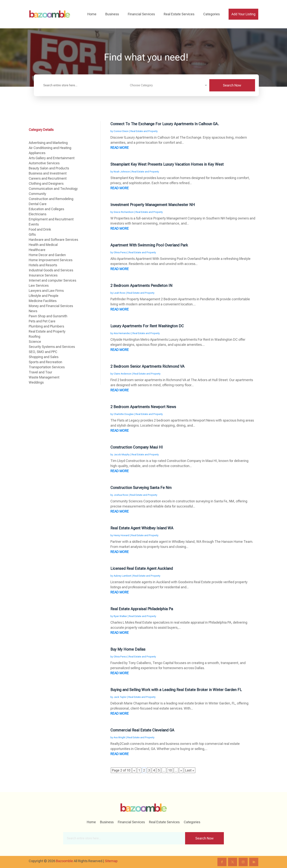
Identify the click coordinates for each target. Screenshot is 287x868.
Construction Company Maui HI (137, 447)
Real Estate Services (179, 14)
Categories (211, 14)
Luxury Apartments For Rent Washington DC (147, 326)
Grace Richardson (124, 212)
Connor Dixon (121, 131)
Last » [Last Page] (190, 770)
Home (92, 14)
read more (120, 148)
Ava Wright (119, 737)
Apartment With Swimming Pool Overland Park (149, 245)
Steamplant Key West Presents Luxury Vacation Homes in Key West (167, 164)
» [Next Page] (181, 770)
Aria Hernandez (122, 333)
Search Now (232, 85)
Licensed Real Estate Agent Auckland (142, 568)
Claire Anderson (123, 374)
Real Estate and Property (144, 131)
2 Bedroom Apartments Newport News (143, 407)
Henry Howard (121, 535)
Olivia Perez (120, 252)
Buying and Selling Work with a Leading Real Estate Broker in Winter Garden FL (176, 690)
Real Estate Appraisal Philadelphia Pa (142, 609)
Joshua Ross (121, 495)
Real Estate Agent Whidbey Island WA (142, 528)
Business (112, 14)
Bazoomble (64, 861)
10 (170, 770)
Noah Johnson (122, 172)
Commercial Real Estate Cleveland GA (142, 730)
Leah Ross (119, 293)
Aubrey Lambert (122, 576)
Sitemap (111, 861)
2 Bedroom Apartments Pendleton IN (141, 286)
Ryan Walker (120, 616)
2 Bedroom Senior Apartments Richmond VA (147, 366)
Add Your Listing (243, 14)
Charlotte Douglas (124, 414)
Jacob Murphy (122, 454)
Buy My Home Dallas (128, 649)
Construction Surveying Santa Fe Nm (141, 488)
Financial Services (141, 14)
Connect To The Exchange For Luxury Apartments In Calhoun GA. (165, 124)
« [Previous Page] (134, 770)
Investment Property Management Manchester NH (153, 205)
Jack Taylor (120, 697)
